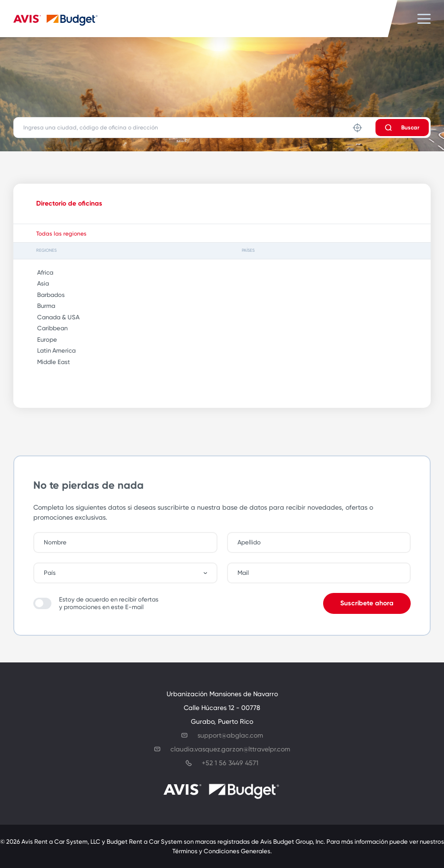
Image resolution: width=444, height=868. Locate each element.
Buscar (402, 128)
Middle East (50, 362)
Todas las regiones (61, 234)
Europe (44, 340)
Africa (42, 272)
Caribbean (49, 328)
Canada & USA (55, 317)
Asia (40, 283)
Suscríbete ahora (367, 603)
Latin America (53, 350)
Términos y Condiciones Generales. (222, 851)
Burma (43, 306)
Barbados (48, 295)
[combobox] (130, 573)
